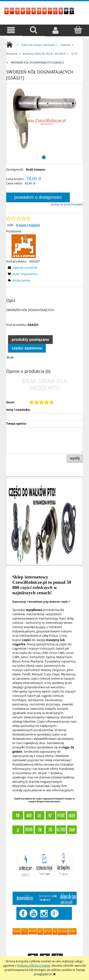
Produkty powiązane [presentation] (30, 339)
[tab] (30, 339)
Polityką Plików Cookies (34, 965)
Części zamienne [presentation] (27, 348)
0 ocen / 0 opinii (28, 225)
